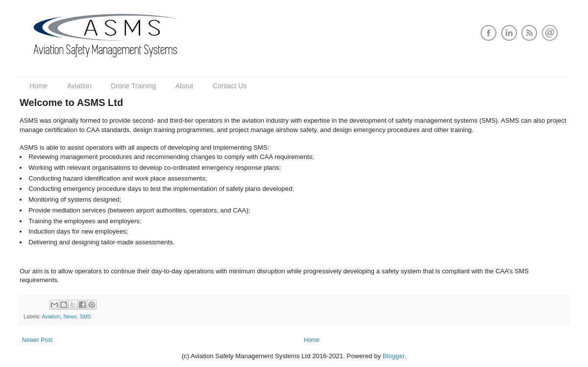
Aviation (79, 86)
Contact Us (230, 86)
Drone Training (133, 86)
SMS (85, 316)
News (70, 316)
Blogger (394, 356)
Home (38, 86)
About (184, 86)
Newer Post (37, 340)
